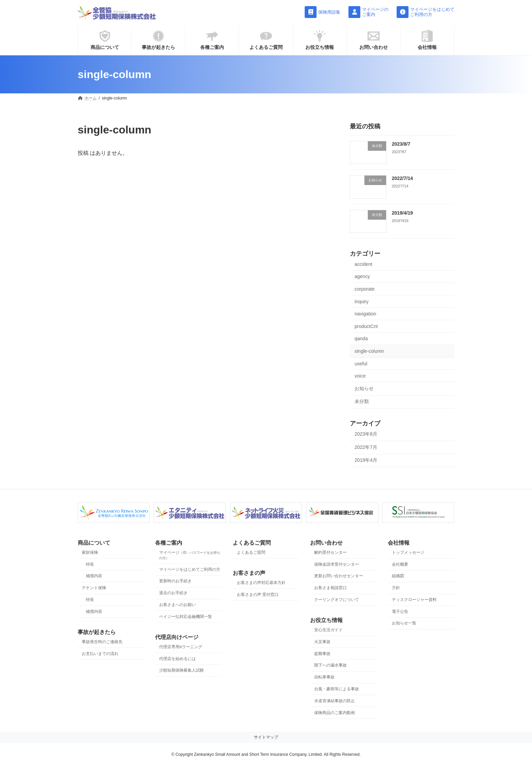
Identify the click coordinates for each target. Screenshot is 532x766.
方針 (396, 588)
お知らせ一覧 (404, 623)
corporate (365, 289)
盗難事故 (322, 653)
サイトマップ (266, 737)
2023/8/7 (401, 144)
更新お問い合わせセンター (339, 576)
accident (363, 264)
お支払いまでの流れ (100, 653)
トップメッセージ (408, 552)
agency (362, 277)
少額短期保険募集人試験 (182, 670)
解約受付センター (330, 552)
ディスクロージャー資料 (414, 600)
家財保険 (90, 552)
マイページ (190, 555)
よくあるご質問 (251, 552)
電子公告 (400, 611)
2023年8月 (366, 434)
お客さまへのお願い (177, 605)
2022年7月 (366, 447)
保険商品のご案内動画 (335, 712)
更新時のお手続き (175, 581)
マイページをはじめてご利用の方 (190, 569)
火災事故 (322, 642)
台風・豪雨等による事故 (337, 689)
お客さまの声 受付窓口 (258, 594)
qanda (361, 339)
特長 (90, 564)
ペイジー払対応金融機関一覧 (186, 616)
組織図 (398, 576)
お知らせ (364, 388)
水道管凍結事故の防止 (335, 700)
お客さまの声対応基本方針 (261, 583)
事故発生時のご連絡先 (102, 642)
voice (360, 376)
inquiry (362, 302)
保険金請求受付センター (337, 564)
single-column (369, 351)
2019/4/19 (402, 213)
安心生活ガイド (328, 630)
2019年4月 (366, 460)
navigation (365, 314)
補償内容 (94, 576)
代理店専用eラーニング (181, 647)
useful (361, 364)
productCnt (366, 326)
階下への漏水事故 (330, 665)
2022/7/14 (402, 178)
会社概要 (400, 564)
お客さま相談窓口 (330, 588)
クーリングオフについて (337, 600)
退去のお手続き (173, 593)
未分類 (362, 402)
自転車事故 (324, 677)
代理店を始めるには (177, 658)
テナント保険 (94, 588)
